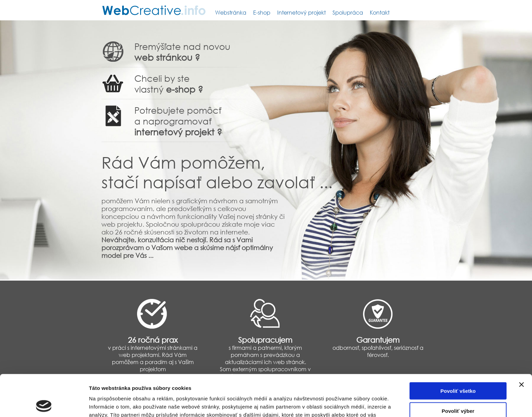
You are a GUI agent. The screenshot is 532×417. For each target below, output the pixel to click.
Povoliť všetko (458, 349)
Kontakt (380, 12)
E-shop (262, 12)
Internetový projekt (301, 12)
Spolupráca (348, 12)
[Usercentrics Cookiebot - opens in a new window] (44, 404)
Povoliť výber (458, 369)
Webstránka (231, 12)
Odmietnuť (458, 389)
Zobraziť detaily (355, 404)
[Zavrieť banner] (521, 343)
